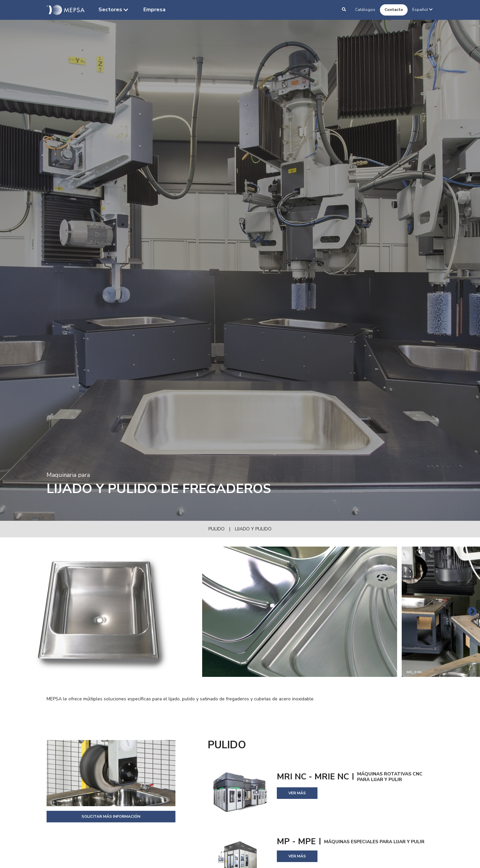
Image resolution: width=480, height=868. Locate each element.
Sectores (114, 10)
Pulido (217, 529)
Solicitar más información (111, 816)
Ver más (297, 793)
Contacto (394, 10)
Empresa (154, 10)
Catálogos (365, 10)
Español (423, 10)
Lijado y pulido (253, 529)
